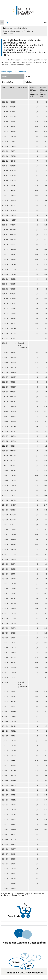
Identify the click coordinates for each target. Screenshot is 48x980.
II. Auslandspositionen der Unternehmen (27, 62)
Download (21, 71)
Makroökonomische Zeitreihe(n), (21, 31)
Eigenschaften (8, 82)
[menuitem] (2, 22)
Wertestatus (23, 88)
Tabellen (29, 82)
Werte (5, 76)
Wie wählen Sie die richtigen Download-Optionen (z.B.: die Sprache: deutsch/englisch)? (23, 894)
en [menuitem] (45, 22)
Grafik (28, 76)
